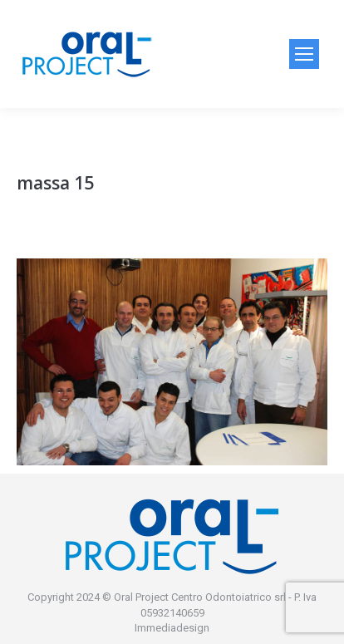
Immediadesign (172, 628)
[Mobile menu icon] (304, 54)
